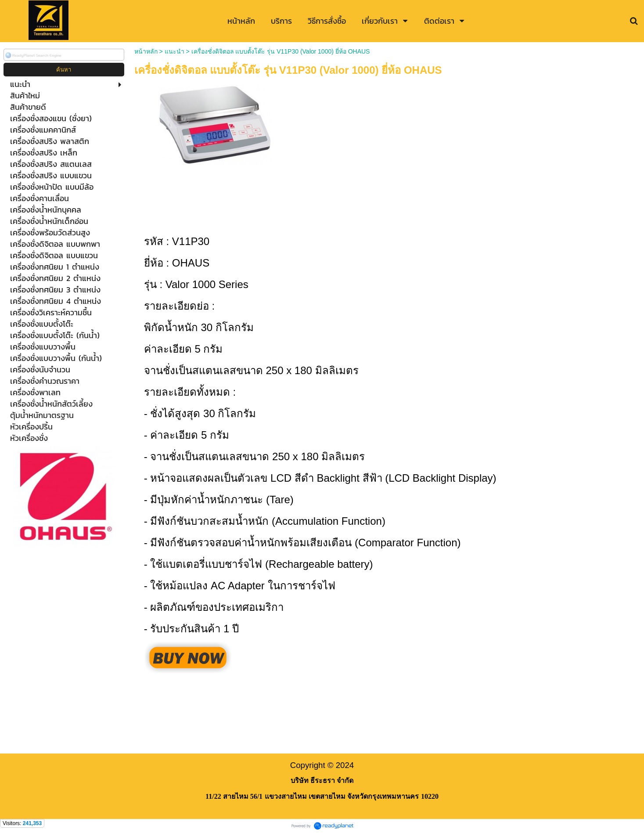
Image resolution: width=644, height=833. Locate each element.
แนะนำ (174, 51)
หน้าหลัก (146, 51)
